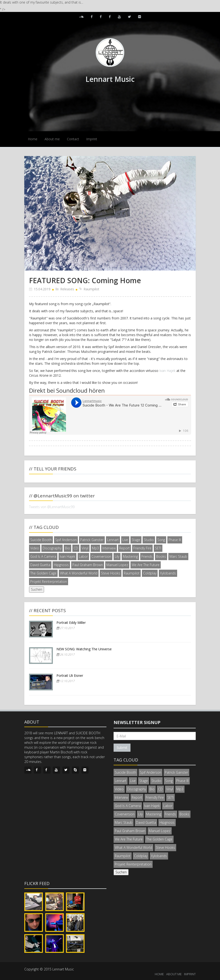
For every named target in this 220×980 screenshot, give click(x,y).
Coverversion (101, 556)
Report (125, 548)
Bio (67, 548)
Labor (83, 556)
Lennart (113, 540)
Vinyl (85, 548)
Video (35, 548)
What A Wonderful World (79, 573)
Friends (147, 556)
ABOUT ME (174, 974)
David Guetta (40, 565)
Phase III (175, 540)
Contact (73, 139)
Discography (52, 548)
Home (33, 139)
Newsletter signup (137, 722)
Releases (67, 289)
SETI (158, 548)
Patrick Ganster (92, 540)
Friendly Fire (142, 548)
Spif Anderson (66, 540)
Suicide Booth (41, 540)
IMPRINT (190, 974)
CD (76, 548)
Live (125, 540)
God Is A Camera (43, 556)
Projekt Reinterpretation (49, 581)
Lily (117, 556)
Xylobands (168, 573)
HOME (159, 974)
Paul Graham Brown (88, 565)
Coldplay (150, 573)
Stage (136, 540)
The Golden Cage (43, 573)
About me (52, 139)
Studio (149, 540)
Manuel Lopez (117, 565)
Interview (109, 548)
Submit (122, 748)
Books (161, 556)
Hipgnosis (61, 565)
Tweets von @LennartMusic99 (52, 507)
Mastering (130, 556)
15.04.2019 (42, 289)
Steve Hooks (111, 573)
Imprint (92, 139)
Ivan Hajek (167, 371)
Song (161, 540)
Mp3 (95, 548)
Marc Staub (178, 556)
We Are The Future (146, 565)
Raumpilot (91, 289)
